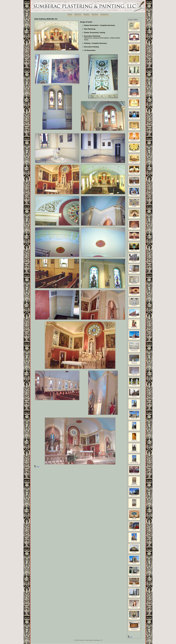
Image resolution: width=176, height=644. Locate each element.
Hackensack (134, 451)
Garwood (134, 239)
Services (95, 14)
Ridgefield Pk (134, 162)
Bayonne (134, 272)
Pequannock (134, 607)
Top (130, 637)
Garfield (134, 552)
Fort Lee (134, 385)
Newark (134, 228)
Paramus (134, 429)
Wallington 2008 (134, 172)
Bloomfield (134, 51)
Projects (86, 14)
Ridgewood (134, 283)
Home (70, 14)
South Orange (134, 462)
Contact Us (104, 14)
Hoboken (134, 396)
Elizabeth (134, 294)
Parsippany (134, 629)
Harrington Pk (134, 139)
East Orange (134, 62)
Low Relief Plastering (134, 362)
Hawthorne (134, 618)
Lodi (134, 217)
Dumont (134, 338)
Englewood (134, 29)
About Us (78, 14)
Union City (134, 95)
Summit (134, 128)
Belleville (134, 84)
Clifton (134, 529)
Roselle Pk (134, 195)
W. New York (134, 106)
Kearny (134, 151)
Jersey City (134, 73)
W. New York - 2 (134, 117)
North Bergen (134, 40)
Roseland (134, 440)
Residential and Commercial (134, 350)
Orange (134, 206)
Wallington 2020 (134, 184)
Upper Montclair (134, 473)
